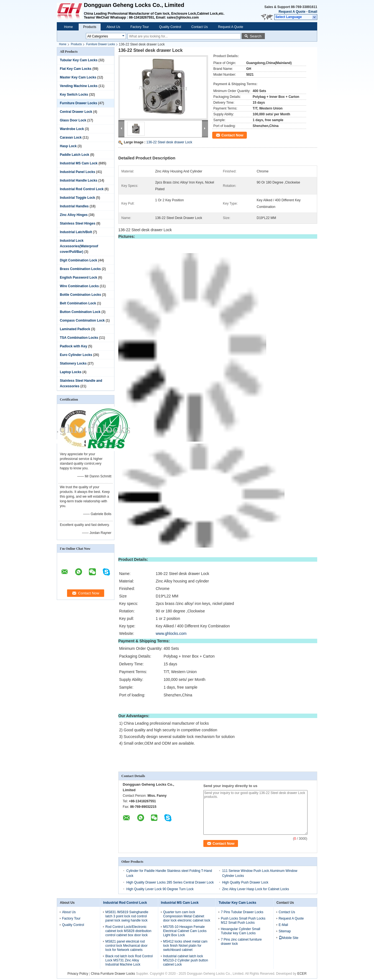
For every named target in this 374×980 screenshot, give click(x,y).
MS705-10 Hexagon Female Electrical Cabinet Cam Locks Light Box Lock (185, 931)
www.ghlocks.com (171, 633)
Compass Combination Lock (82, 320)
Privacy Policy (78, 974)
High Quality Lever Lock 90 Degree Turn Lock (160, 889)
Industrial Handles (74, 206)
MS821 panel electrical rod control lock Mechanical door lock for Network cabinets (126, 946)
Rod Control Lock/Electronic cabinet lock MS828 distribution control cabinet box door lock (128, 931)
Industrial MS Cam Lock (79, 163)
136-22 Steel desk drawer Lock (169, 142)
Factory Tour (140, 27)
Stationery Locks (73, 363)
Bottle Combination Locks (80, 295)
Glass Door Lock (73, 120)
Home (68, 27)
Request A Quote (292, 12)
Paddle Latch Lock (75, 155)
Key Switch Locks (74, 95)
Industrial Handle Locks (79, 180)
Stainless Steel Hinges (78, 223)
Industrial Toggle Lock (77, 198)
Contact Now (232, 135)
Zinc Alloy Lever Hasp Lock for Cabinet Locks (256, 889)
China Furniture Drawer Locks (113, 974)
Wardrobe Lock (72, 129)
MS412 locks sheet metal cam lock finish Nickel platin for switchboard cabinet (185, 946)
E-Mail (283, 925)
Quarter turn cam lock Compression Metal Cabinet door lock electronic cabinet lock (187, 916)
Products (90, 27)
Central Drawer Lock (76, 112)
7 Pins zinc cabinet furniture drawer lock (241, 942)
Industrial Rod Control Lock (82, 189)
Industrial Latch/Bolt (76, 232)
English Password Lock (79, 278)
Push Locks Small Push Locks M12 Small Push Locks (243, 921)
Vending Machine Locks (79, 86)
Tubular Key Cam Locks (79, 60)
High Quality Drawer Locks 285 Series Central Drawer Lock (170, 882)
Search (256, 36)
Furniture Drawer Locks (101, 44)
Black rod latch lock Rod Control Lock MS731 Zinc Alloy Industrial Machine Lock (129, 960)
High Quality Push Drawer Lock (245, 882)
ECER (302, 974)
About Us (113, 27)
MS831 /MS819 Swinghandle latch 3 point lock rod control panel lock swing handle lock (127, 916)
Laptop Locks (71, 372)
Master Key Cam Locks (78, 77)
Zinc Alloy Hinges (74, 215)
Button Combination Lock (80, 312)
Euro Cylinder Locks (76, 355)
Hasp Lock (68, 146)
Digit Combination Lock (79, 260)
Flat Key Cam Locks (76, 69)
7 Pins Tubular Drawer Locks (242, 912)
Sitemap (285, 931)
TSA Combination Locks (79, 338)
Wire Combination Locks (79, 286)
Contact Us (200, 27)
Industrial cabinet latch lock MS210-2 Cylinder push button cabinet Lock (186, 960)
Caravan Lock (71, 138)
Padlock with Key (74, 346)
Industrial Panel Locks (77, 172)
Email (313, 12)
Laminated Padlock (75, 329)
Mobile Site (289, 938)
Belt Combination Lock (78, 303)
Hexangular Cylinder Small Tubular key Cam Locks (240, 931)
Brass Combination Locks (80, 269)
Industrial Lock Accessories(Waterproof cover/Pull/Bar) (79, 246)
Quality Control (170, 27)
